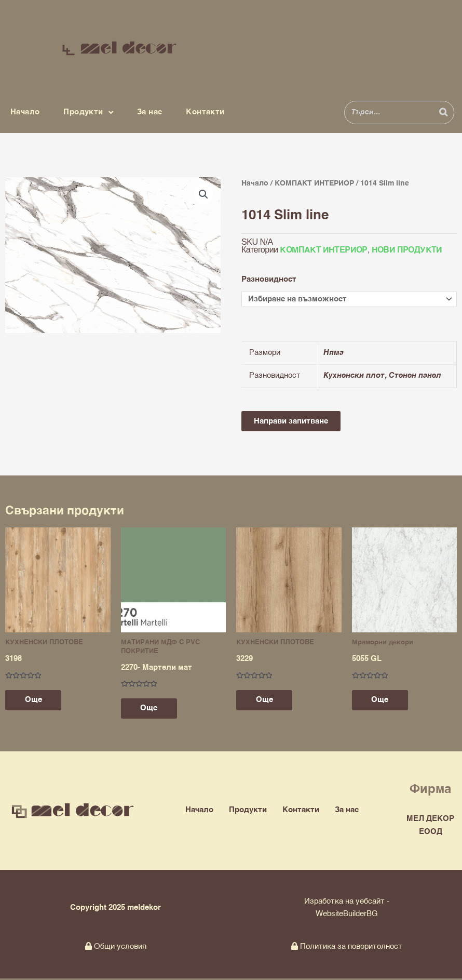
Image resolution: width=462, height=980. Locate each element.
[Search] (443, 112)
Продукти (88, 112)
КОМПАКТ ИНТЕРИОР (314, 183)
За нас (150, 112)
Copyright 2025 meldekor (115, 909)
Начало (25, 112)
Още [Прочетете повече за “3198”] (35, 701)
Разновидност (269, 279)
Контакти (205, 112)
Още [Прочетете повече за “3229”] (266, 701)
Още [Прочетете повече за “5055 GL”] (381, 701)
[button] (203, 194)
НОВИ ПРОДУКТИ (407, 250)
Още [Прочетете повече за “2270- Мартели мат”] (150, 710)
